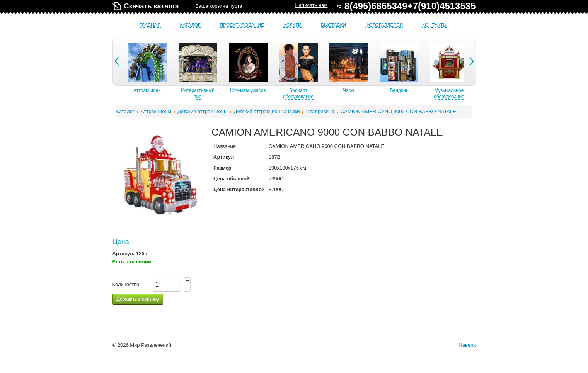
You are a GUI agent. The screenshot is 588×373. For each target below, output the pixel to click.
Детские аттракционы (202, 111)
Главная (150, 25)
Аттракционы (169, 90)
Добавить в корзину (138, 299)
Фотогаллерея (384, 25)
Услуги (292, 25)
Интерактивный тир (219, 93)
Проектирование (242, 25)
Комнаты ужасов (269, 90)
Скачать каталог (152, 6)
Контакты (435, 25)
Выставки (333, 25)
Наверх (467, 345)
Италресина (320, 111)
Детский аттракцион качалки (267, 111)
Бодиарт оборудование (320, 93)
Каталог (190, 25)
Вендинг (420, 90)
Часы (370, 90)
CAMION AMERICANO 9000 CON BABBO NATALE (398, 111)
